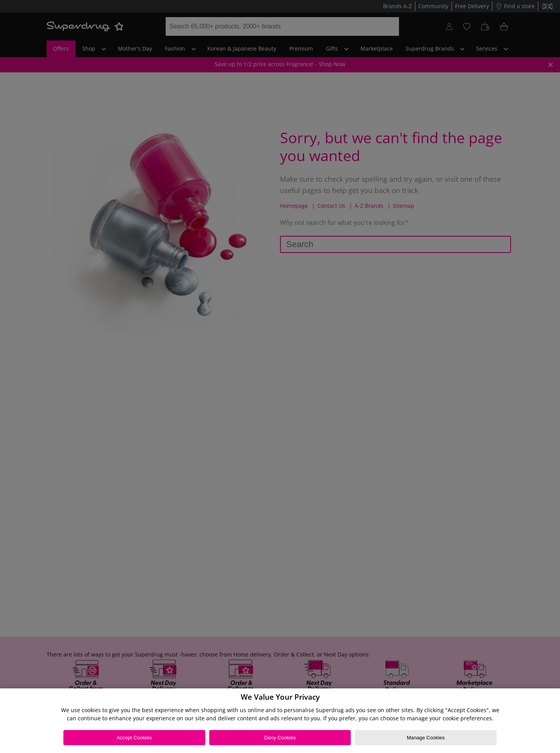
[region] (280, 721)
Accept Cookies (134, 738)
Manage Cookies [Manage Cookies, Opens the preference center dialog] (426, 738)
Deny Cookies (280, 738)
